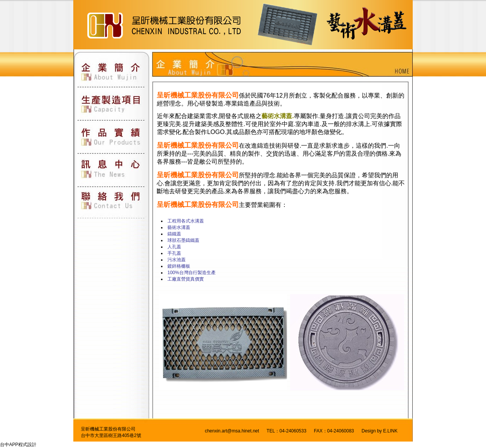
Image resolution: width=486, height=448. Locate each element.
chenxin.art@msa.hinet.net (232, 431)
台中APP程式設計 (18, 445)
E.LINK (390, 431)
